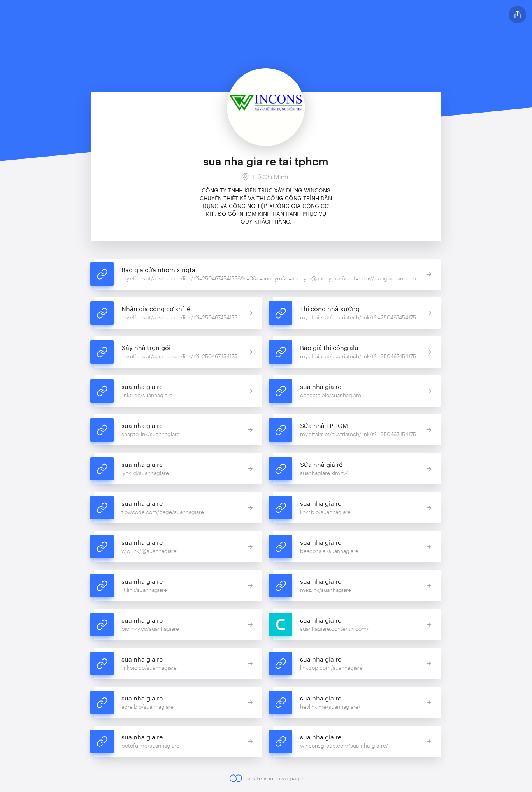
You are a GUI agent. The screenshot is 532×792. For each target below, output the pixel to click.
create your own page (266, 778)
